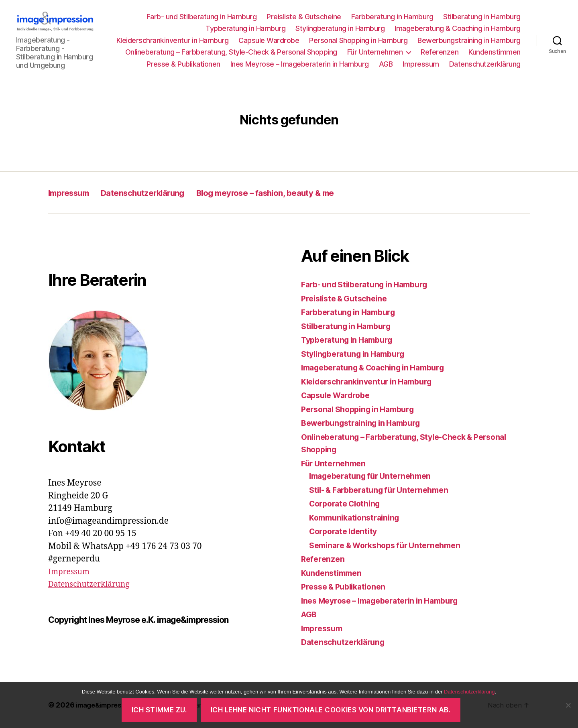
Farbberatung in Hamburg (392, 17)
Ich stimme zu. (159, 710)
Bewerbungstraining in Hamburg (469, 40)
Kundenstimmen (495, 52)
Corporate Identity (346, 532)
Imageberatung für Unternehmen (375, 477)
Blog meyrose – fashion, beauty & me (304, 193)
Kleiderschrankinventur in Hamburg (173, 40)
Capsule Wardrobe (269, 40)
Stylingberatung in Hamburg (340, 29)
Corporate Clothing (348, 504)
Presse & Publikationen (183, 64)
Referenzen (440, 52)
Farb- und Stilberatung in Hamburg (202, 17)
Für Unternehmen (375, 52)
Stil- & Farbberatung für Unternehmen (385, 490)
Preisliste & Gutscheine (304, 17)
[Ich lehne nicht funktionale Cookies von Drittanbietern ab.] (568, 705)
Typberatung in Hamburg (245, 29)
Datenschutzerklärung (485, 64)
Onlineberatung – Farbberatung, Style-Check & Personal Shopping (231, 52)
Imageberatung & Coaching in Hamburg (458, 29)
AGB (386, 64)
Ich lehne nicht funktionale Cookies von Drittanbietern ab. (331, 710)
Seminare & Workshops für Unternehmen (391, 546)
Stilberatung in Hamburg (482, 17)
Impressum (421, 64)
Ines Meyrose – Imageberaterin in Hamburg (300, 64)
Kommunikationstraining (358, 518)
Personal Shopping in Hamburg (358, 40)
